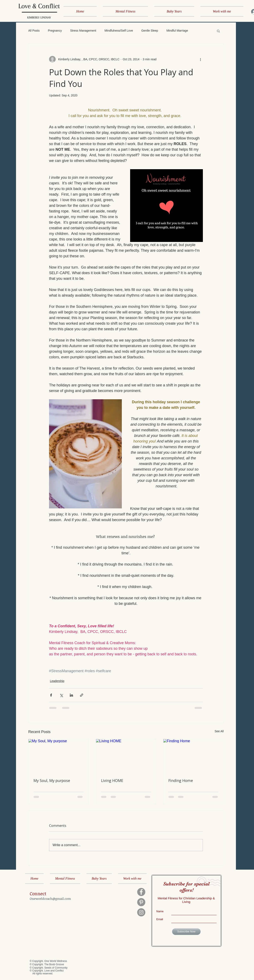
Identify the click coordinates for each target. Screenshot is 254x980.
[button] (218, 31)
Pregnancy (55, 31)
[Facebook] (141, 892)
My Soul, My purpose (52, 780)
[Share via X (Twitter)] (61, 695)
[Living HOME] (126, 756)
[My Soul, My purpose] (59, 756)
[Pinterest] (141, 902)
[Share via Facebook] (51, 695)
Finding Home (181, 780)
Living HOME (112, 780)
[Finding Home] (193, 756)
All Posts (34, 31)
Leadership (57, 681)
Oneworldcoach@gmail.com (50, 899)
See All (219, 731)
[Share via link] (82, 695)
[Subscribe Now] (186, 932)
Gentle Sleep (150, 31)
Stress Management (83, 31)
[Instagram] (141, 912)
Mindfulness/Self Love (119, 31)
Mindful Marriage (177, 31)
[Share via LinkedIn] (71, 695)
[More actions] (200, 59)
